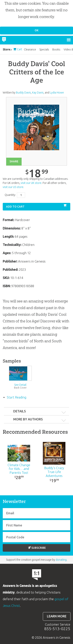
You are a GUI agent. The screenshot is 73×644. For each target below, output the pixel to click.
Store (6, 49)
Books (56, 49)
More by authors (28, 419)
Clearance (30, 49)
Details (20, 411)
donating (61, 560)
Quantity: (10, 195)
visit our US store (13, 187)
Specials (44, 49)
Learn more (57, 616)
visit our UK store (31, 183)
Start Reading (17, 397)
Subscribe (37, 548)
